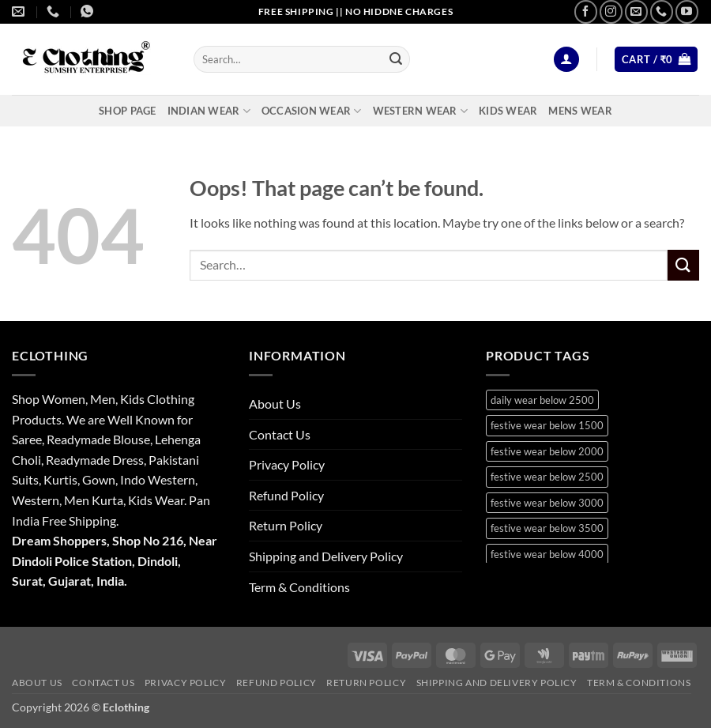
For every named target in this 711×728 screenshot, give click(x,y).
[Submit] (396, 59)
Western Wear (421, 111)
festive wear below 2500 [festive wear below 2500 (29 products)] (547, 477)
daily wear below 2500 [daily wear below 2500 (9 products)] (542, 400)
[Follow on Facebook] (586, 11)
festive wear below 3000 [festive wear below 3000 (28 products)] (547, 503)
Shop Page (127, 111)
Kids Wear (508, 111)
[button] (566, 60)
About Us (275, 404)
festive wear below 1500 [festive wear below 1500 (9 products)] (547, 425)
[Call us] (662, 11)
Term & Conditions (299, 587)
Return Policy (286, 525)
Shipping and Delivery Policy (326, 556)
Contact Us (280, 434)
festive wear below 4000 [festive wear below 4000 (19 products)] (547, 554)
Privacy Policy (287, 464)
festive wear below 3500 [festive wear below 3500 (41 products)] (547, 528)
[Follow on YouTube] (687, 11)
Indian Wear (209, 111)
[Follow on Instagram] (611, 11)
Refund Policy (286, 495)
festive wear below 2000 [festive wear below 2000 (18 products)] (547, 451)
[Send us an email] (636, 11)
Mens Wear (580, 111)
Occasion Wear (312, 111)
